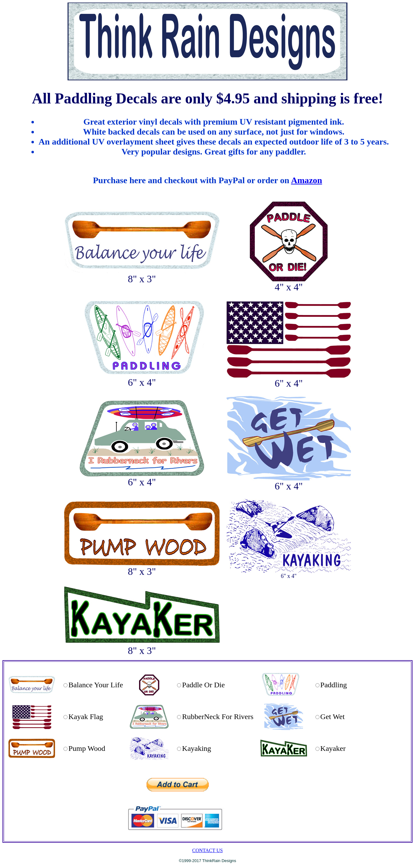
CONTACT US (207, 850)
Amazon (306, 180)
